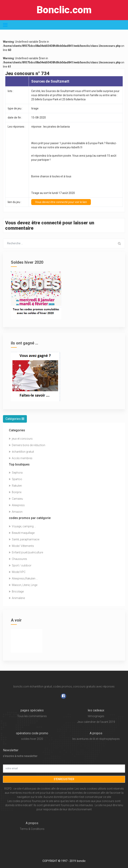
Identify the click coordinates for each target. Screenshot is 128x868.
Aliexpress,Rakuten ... (23, 578)
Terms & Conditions (32, 829)
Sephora (16, 473)
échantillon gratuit (21, 452)
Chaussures (18, 559)
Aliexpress (17, 505)
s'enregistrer (64, 779)
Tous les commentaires (32, 716)
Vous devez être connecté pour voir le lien (61, 202)
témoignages (96, 716)
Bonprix (15, 492)
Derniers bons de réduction (27, 445)
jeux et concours (21, 439)
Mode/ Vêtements (21, 546)
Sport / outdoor (20, 565)
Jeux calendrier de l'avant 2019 (96, 722)
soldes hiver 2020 (32, 739)
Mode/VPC (17, 572)
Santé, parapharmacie (24, 539)
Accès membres (21, 458)
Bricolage (16, 592)
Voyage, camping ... (22, 526)
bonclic (81, 861)
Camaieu (16, 499)
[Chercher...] (59, 244)
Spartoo (16, 479)
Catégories (15, 419)
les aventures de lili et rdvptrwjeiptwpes (96, 739)
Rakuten (15, 486)
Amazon (16, 512)
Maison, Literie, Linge (23, 585)
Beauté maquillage (22, 533)
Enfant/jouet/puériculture (26, 552)
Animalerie (17, 598)
